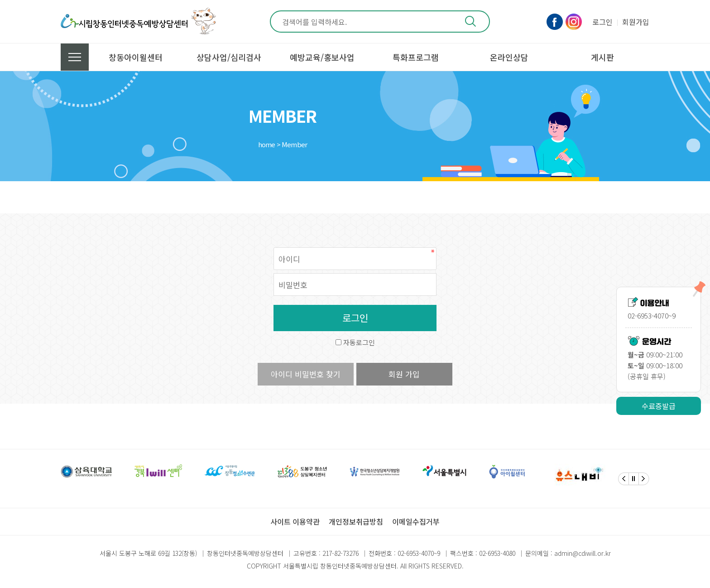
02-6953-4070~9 (419, 553)
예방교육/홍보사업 (322, 57)
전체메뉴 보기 (75, 57)
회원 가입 (404, 374)
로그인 (602, 22)
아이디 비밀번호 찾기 (306, 374)
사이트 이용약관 (295, 521)
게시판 (602, 57)
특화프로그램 (416, 57)
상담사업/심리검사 (229, 57)
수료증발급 (659, 406)
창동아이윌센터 (136, 57)
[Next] (644, 479)
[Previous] (624, 479)
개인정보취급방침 (356, 521)
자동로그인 (359, 342)
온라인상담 (509, 57)
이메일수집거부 (416, 521)
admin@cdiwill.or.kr (583, 553)
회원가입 (636, 22)
